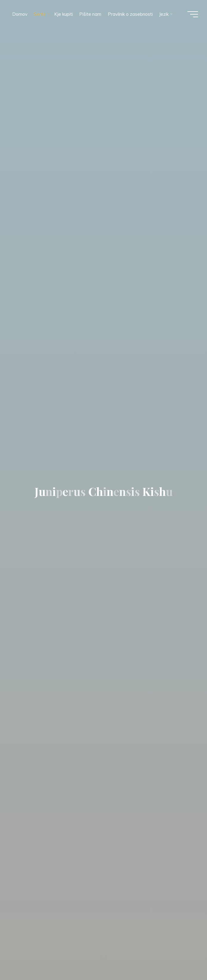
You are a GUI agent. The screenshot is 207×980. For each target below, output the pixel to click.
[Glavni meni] (193, 14)
